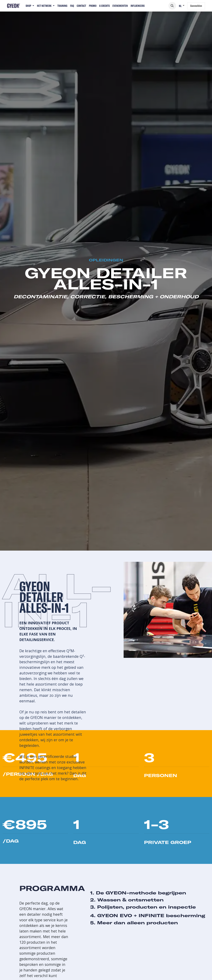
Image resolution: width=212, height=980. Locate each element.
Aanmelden (196, 6)
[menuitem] (30, 6)
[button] (172, 6)
